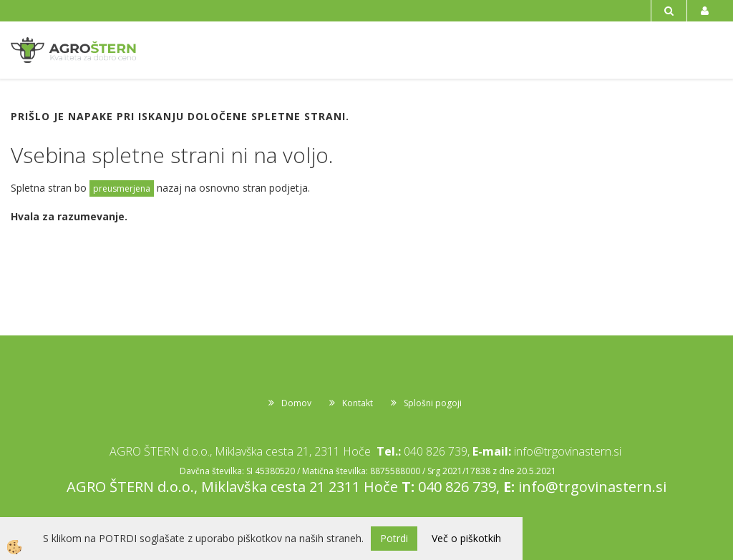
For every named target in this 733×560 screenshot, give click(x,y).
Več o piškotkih (466, 538)
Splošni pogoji (433, 403)
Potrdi (394, 538)
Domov (296, 403)
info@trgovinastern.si (568, 451)
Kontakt (358, 403)
